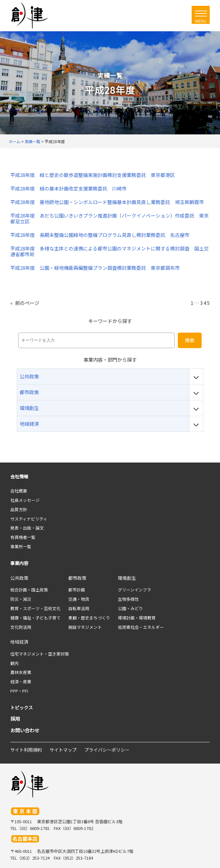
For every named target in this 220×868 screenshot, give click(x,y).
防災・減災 (21, 599)
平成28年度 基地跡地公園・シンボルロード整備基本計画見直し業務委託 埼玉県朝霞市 (107, 202)
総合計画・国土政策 (29, 590)
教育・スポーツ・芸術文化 (35, 608)
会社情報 (19, 476)
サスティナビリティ (29, 519)
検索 (190, 340)
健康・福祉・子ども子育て (35, 618)
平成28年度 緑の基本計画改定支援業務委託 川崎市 (68, 189)
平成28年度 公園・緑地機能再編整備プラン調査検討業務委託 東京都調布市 (95, 268)
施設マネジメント (85, 627)
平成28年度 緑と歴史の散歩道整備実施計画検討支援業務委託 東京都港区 (93, 175)
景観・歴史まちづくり (89, 618)
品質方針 (19, 509)
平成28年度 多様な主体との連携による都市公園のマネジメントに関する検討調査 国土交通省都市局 (110, 251)
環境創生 (127, 578)
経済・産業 (21, 682)
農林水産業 (21, 672)
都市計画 (77, 590)
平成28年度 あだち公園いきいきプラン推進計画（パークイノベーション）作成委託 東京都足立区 (110, 219)
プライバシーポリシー (107, 750)
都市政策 (77, 578)
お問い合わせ (25, 730)
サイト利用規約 (26, 750)
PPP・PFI (19, 691)
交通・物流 (79, 599)
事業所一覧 (21, 546)
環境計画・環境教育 (137, 618)
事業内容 (19, 563)
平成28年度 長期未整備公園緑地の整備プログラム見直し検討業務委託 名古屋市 (100, 235)
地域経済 (19, 642)
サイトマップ (63, 750)
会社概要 (19, 491)
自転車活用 (79, 608)
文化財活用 (21, 627)
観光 (14, 663)
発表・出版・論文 (27, 528)
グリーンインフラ (134, 590)
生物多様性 (128, 599)
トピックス (22, 707)
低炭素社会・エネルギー (141, 627)
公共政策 (19, 578)
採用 (15, 719)
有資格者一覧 (23, 537)
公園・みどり (130, 608)
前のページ (25, 303)
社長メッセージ (25, 500)
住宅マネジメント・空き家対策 (40, 654)
